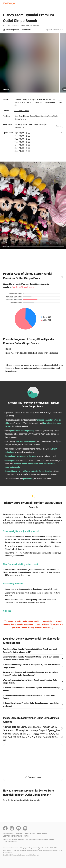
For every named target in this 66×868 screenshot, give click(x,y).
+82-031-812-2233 (22, 111)
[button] (9, 4)
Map (60, 102)
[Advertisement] (33, 258)
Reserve (59, 126)
